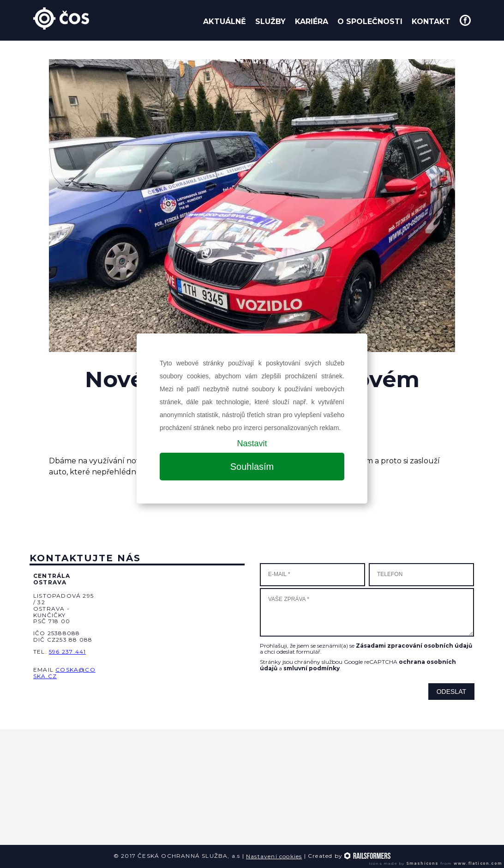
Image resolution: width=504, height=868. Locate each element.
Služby (270, 21)
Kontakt (431, 21)
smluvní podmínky (312, 668)
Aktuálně (225, 21)
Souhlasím (252, 467)
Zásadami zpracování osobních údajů (414, 646)
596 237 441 (67, 652)
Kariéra (312, 21)
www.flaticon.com (478, 863)
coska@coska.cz (64, 673)
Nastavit (252, 443)
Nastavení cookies (274, 856)
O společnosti (370, 21)
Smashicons (423, 863)
